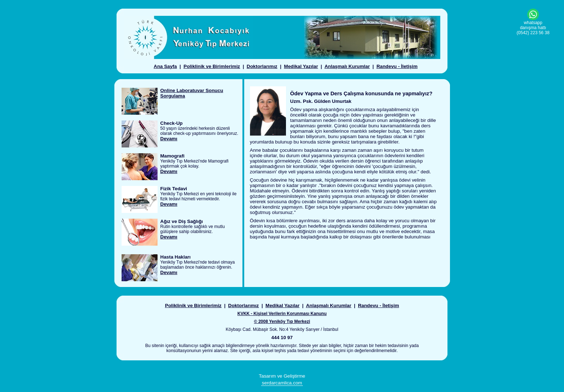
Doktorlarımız (262, 66)
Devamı (169, 139)
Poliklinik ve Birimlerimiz (212, 66)
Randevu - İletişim (397, 66)
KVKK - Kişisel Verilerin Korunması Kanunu (282, 314)
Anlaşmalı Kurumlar (347, 66)
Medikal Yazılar (301, 66)
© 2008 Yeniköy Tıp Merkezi (282, 322)
